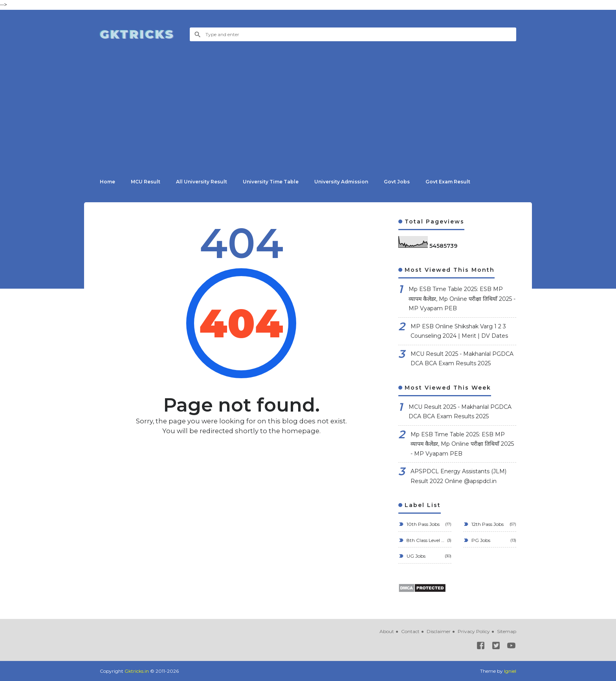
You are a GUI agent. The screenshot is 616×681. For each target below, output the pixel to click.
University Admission (341, 182)
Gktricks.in (137, 671)
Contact (410, 631)
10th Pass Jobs (423, 524)
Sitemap (507, 631)
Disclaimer (439, 631)
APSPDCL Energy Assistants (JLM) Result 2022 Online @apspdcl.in (458, 476)
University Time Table (271, 182)
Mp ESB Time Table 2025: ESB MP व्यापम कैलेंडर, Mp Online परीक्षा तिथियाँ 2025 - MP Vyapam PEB (462, 299)
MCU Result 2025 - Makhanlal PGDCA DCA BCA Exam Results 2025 (462, 359)
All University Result (202, 182)
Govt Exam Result (448, 182)
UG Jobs (415, 556)
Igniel (510, 671)
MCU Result (146, 182)
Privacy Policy (474, 631)
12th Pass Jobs (487, 524)
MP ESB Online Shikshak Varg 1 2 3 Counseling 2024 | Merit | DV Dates (459, 331)
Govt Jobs (397, 182)
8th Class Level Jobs (425, 540)
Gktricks (137, 34)
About (387, 631)
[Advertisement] (308, 102)
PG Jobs (480, 540)
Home (107, 182)
